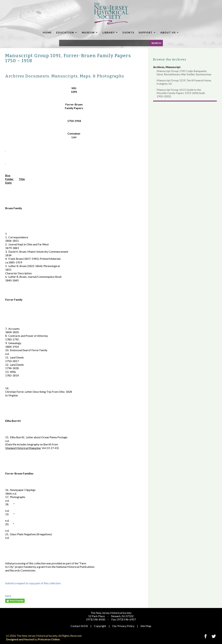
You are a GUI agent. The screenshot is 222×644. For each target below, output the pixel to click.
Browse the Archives (170, 59)
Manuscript (173, 67)
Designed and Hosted (20, 639)
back (8, 596)
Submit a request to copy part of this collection (33, 583)
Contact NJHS (79, 626)
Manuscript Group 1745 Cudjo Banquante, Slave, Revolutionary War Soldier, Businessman (184, 73)
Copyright (100, 626)
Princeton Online (49, 639)
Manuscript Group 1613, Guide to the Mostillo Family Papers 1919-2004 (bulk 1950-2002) (181, 93)
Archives (159, 67)
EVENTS (128, 32)
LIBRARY (109, 32)
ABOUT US (168, 32)
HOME (47, 32)
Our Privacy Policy (123, 626)
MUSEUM (88, 32)
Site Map (146, 626)
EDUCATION (65, 32)
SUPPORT (146, 32)
